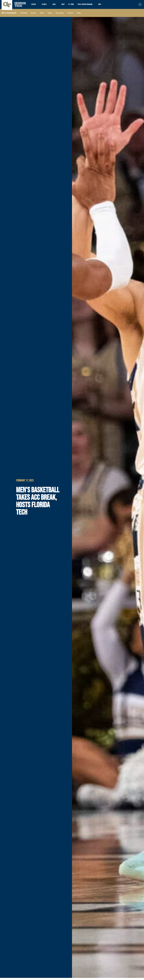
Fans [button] (56, 5)
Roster (34, 15)
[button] (140, 5)
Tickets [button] (45, 5)
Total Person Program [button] (90, 5)
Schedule (24, 15)
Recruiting (60, 15)
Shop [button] (66, 5)
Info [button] (106, 5)
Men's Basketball (9, 15)
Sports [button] (34, 5)
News (50, 15)
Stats (42, 15)
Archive (70, 15)
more (79, 15)
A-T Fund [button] (75, 5)
